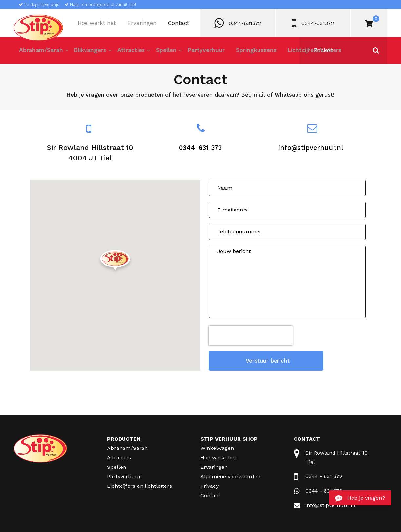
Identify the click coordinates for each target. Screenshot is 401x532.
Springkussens (249, 52)
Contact (179, 23)
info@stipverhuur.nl (311, 147)
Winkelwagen (217, 446)
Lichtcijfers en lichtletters (140, 484)
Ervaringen (142, 23)
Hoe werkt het (97, 23)
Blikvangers (89, 52)
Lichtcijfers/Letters (304, 52)
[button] (115, 262)
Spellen (162, 52)
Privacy (210, 484)
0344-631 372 (200, 147)
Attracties (128, 52)
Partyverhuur (201, 52)
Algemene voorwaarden (230, 474)
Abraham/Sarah (41, 52)
